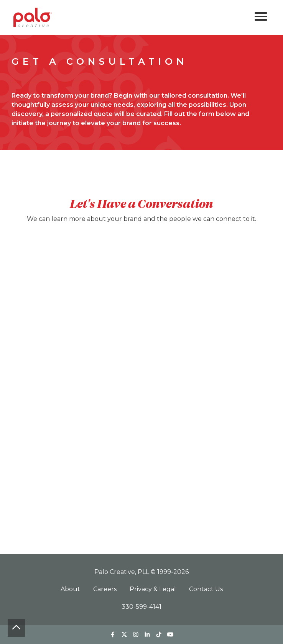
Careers (106, 589)
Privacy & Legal (154, 589)
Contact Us (206, 589)
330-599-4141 (141, 607)
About (71, 589)
